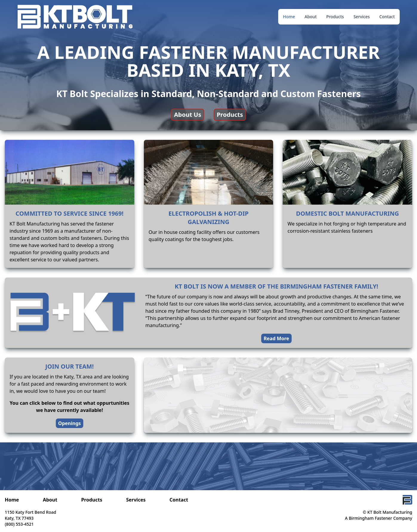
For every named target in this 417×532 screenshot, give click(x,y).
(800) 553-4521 (19, 524)
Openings (70, 423)
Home (289, 17)
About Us (188, 115)
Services (362, 17)
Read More (276, 338)
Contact (387, 17)
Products (335, 17)
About (311, 17)
